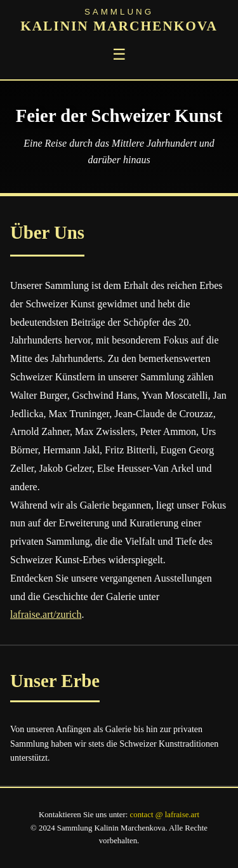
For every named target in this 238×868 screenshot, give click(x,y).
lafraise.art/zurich (46, 614)
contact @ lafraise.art (165, 815)
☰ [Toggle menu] (119, 54)
